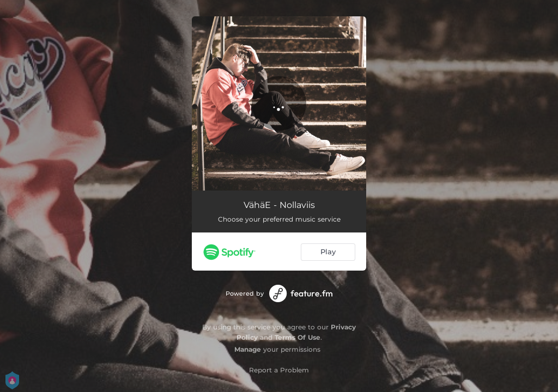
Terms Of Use (298, 337)
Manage (248, 349)
